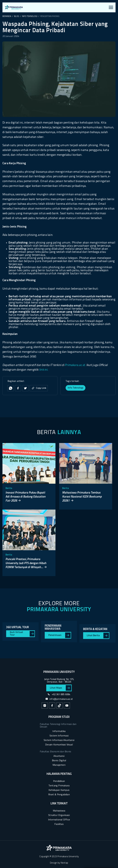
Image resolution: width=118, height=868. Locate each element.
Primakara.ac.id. (75, 365)
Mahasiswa (59, 811)
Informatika (59, 731)
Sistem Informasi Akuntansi (59, 740)
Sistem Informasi (59, 736)
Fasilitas (59, 824)
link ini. (44, 370)
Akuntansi (59, 756)
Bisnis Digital (59, 761)
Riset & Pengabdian (59, 795)
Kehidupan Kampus (59, 790)
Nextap (64, 863)
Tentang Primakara (59, 786)
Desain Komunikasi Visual (59, 745)
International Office (59, 820)
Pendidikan (59, 781)
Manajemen (59, 765)
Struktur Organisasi (59, 815)
